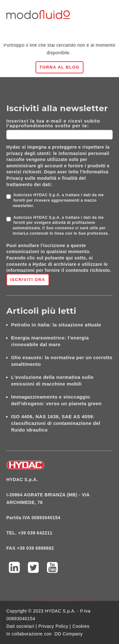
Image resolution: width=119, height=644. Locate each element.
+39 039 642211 (35, 533)
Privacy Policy (53, 626)
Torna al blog (59, 67)
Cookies (81, 626)
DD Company (69, 634)
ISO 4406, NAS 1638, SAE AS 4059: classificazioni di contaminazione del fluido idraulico (56, 423)
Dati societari (20, 626)
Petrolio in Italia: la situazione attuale (56, 325)
